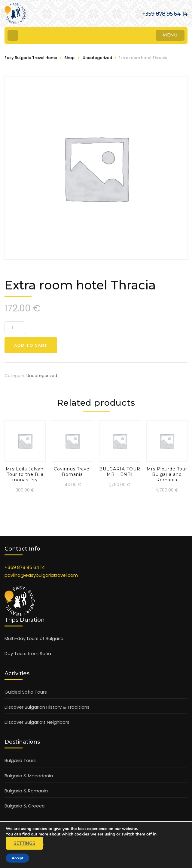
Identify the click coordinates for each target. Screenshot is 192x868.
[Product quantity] (15, 328)
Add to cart (31, 345)
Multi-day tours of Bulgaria (34, 638)
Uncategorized (42, 376)
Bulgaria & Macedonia (29, 776)
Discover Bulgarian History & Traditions (47, 707)
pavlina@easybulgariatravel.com (41, 575)
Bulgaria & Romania (26, 791)
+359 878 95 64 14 (25, 567)
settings (24, 843)
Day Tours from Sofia (28, 653)
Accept (17, 858)
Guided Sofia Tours (26, 692)
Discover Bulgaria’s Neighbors (37, 722)
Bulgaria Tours (20, 760)
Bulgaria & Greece (25, 806)
